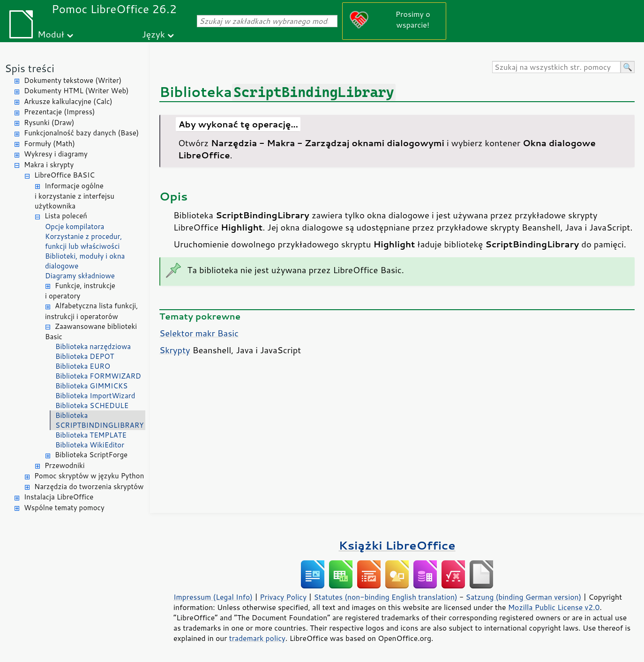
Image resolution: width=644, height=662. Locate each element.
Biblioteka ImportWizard (95, 396)
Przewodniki (65, 465)
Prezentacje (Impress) (60, 112)
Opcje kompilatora (75, 227)
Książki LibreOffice (397, 545)
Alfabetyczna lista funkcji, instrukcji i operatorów (91, 311)
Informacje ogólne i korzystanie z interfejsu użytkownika (75, 196)
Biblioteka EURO (83, 366)
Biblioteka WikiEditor (90, 445)
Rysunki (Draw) (49, 123)
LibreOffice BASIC (64, 175)
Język (154, 34)
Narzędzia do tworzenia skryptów (89, 487)
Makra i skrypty (49, 165)
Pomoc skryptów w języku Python (89, 476)
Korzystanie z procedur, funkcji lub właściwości (83, 241)
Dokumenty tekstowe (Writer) (73, 80)
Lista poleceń (66, 216)
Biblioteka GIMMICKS (91, 386)
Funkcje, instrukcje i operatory (80, 291)
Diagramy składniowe (80, 276)
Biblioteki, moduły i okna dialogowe (85, 261)
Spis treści (30, 68)
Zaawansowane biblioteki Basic (91, 332)
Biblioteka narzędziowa (93, 346)
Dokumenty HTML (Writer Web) (76, 91)
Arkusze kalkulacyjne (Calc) (68, 101)
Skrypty (175, 350)
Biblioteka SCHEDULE (92, 405)
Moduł (51, 34)
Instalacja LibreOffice (59, 497)
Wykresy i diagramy (56, 154)
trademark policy (257, 638)
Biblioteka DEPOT (85, 356)
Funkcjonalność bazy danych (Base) (81, 133)
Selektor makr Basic (199, 333)
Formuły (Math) (49, 144)
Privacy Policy (283, 597)
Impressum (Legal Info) (213, 597)
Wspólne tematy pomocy (64, 508)
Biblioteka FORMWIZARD (98, 376)
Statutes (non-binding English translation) (385, 597)
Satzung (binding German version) (524, 597)
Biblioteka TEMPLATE (91, 435)
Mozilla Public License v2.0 (554, 607)
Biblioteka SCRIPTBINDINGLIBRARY (100, 420)
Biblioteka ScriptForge (91, 455)
